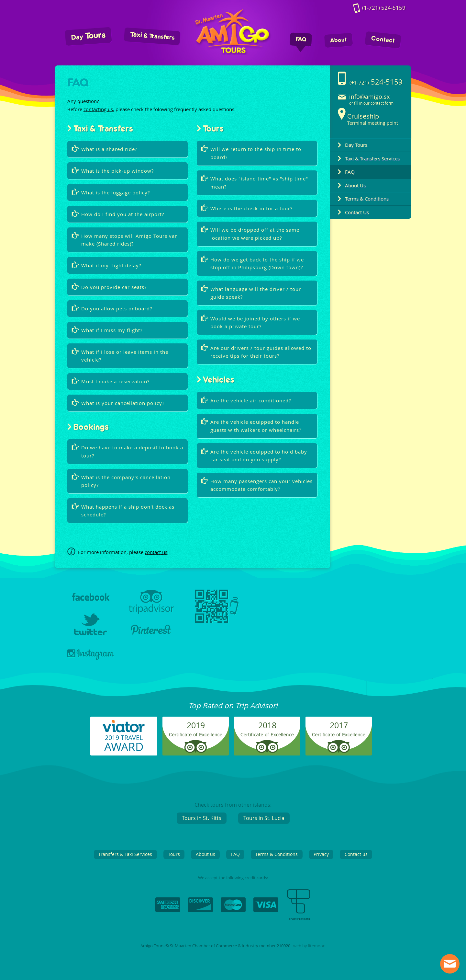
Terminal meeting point (373, 119)
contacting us (98, 109)
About (339, 40)
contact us (156, 552)
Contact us (356, 854)
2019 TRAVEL (124, 744)
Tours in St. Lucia (264, 818)
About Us (355, 185)
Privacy (321, 854)
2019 (196, 725)
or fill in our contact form (371, 103)
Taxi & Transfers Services (372, 158)
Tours (89, 36)
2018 (267, 725)
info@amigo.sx (369, 97)
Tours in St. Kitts (202, 818)
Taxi (152, 36)
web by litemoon (309, 946)
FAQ (301, 40)
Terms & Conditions (367, 199)
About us (205, 854)
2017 (339, 725)
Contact (383, 40)
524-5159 (384, 8)
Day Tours (356, 145)
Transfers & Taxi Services (125, 854)
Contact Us (357, 212)
